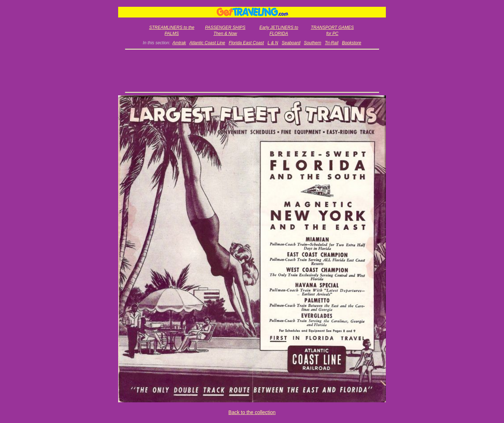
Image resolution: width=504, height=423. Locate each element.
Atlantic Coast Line (207, 43)
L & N (273, 43)
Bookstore (352, 43)
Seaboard (291, 43)
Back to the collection (252, 412)
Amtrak (179, 43)
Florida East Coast (246, 43)
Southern (313, 43)
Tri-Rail (332, 43)
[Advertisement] (252, 71)
